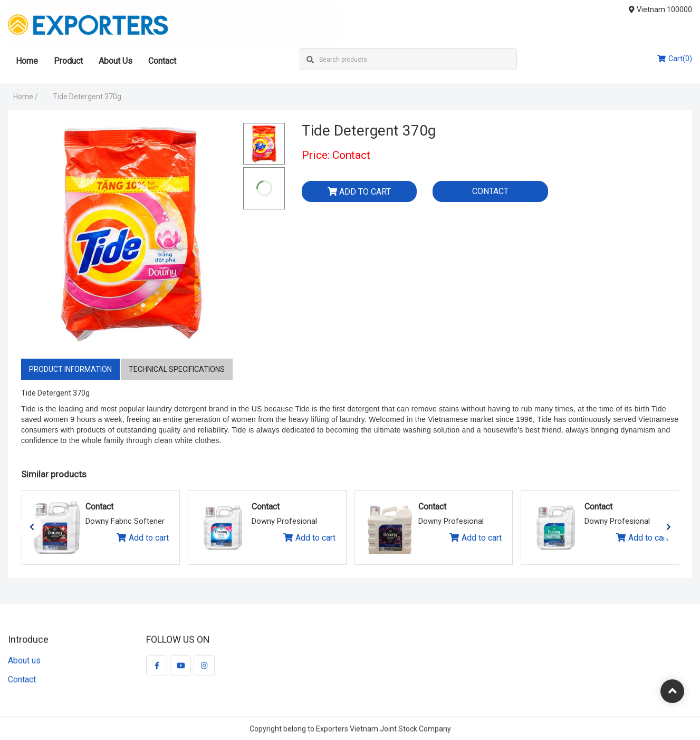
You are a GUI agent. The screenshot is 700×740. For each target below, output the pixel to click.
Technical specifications (177, 369)
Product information (70, 369)
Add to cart (359, 192)
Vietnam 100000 (661, 9)
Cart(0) (675, 59)
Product (68, 61)
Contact (162, 61)
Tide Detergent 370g (87, 97)
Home (27, 61)
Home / (26, 97)
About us (24, 665)
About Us (116, 61)
